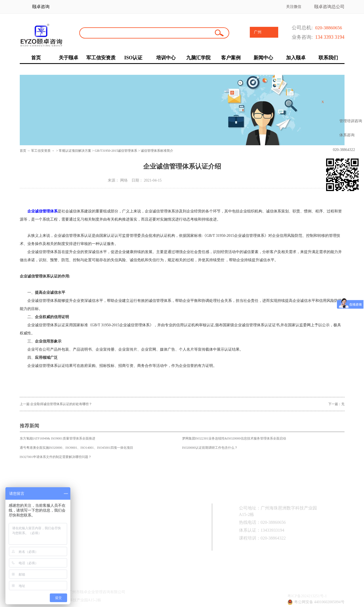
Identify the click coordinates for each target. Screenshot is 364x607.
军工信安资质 (41, 151)
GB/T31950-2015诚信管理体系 (116, 151)
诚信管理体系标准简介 (157, 151)
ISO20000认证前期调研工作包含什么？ (210, 448)
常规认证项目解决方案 (75, 151)
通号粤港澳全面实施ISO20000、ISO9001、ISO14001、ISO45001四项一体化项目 (76, 448)
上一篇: (56, 404)
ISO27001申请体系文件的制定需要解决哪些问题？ (56, 457)
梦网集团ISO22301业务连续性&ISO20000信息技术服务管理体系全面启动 (234, 438)
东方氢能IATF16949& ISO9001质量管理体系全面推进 (58, 438)
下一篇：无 (336, 404)
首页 (23, 151)
